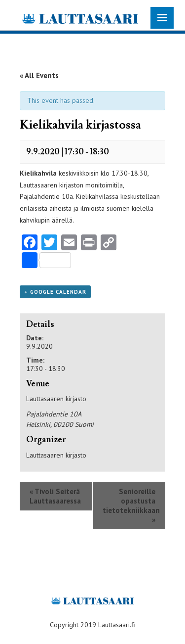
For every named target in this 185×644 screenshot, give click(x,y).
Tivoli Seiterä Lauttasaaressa (55, 496)
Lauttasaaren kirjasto (56, 455)
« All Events (39, 75)
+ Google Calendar (55, 292)
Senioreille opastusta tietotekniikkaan (131, 506)
